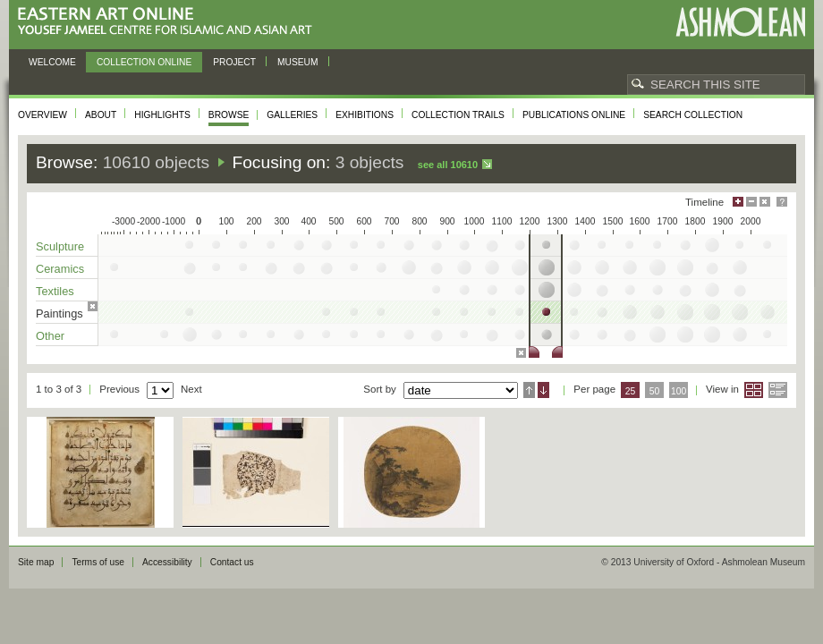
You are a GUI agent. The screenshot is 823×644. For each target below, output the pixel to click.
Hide (765, 202)
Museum (298, 62)
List (778, 390)
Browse (229, 115)
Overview (42, 115)
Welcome (52, 62)
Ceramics (60, 269)
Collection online (144, 62)
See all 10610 (448, 165)
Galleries (292, 115)
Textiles (55, 291)
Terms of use (98, 562)
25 (631, 391)
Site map (36, 562)
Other (50, 336)
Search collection (693, 115)
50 (655, 391)
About (101, 115)
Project (234, 62)
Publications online (574, 115)
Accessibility (167, 562)
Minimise (751, 202)
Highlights (162, 115)
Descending (543, 390)
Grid (754, 390)
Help (782, 202)
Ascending (529, 390)
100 (679, 391)
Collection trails (458, 115)
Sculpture (60, 246)
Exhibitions (365, 115)
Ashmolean (740, 22)
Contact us (232, 562)
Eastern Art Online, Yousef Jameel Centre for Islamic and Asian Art (170, 22)
